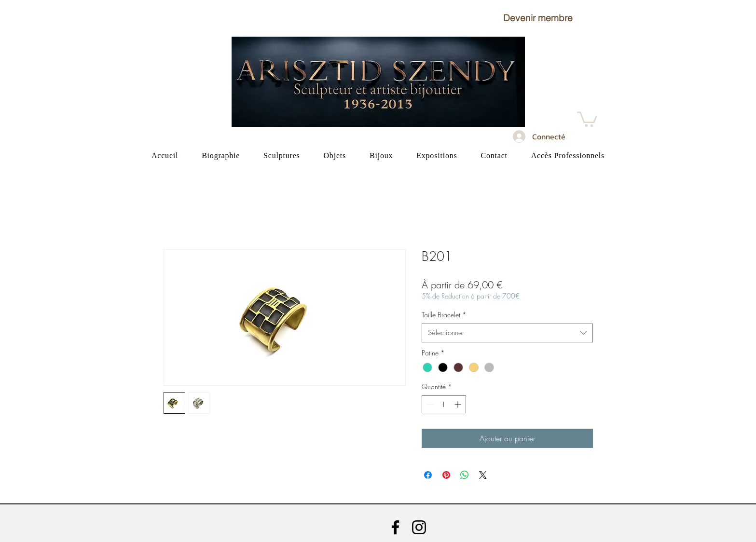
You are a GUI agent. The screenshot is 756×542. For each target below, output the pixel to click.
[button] (538, 18)
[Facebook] (395, 527)
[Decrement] (429, 404)
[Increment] (459, 404)
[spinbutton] (444, 404)
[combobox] (507, 333)
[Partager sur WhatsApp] (465, 475)
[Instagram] (419, 527)
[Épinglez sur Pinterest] (446, 475)
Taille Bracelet (444, 315)
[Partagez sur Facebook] (428, 475)
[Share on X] (483, 475)
